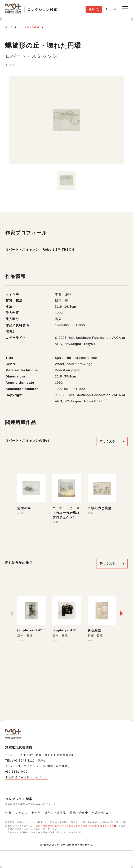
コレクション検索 (29, 27)
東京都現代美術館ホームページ (26, 777)
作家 (8, 813)
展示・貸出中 (79, 813)
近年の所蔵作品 (55, 813)
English (111, 9)
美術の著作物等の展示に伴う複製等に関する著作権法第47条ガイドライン (75, 826)
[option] (66, 122)
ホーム (9, 27)
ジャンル (21, 813)
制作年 (36, 813)
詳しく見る (108, 441)
